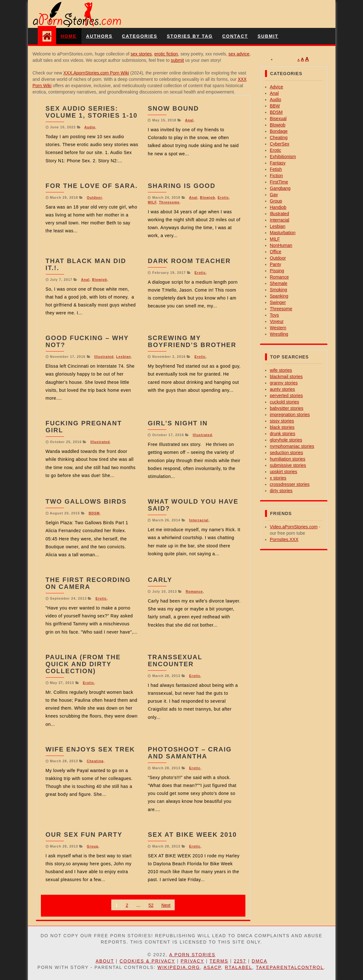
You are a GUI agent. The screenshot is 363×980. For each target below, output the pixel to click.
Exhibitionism (283, 157)
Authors (99, 36)
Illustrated (104, 357)
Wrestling (279, 334)
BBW (275, 106)
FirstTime (279, 182)
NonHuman (281, 245)
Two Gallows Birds (86, 501)
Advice (276, 87)
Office (275, 252)
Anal (189, 120)
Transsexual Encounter (175, 661)
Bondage (279, 131)
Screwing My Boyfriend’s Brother (192, 341)
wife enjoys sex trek (90, 749)
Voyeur (277, 321)
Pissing (277, 271)
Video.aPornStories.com (294, 527)
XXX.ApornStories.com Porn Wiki (96, 73)
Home (69, 36)
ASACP (212, 967)
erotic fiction (166, 54)
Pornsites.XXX (284, 539)
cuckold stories (285, 402)
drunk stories (282, 434)
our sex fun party (84, 835)
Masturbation (283, 233)
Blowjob (208, 197)
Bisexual (278, 119)
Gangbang (280, 188)
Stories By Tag (190, 36)
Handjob (278, 207)
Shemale (279, 283)
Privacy (192, 961)
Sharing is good (181, 186)
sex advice (239, 54)
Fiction (276, 176)
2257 (240, 961)
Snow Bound (173, 108)
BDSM (94, 513)
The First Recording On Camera (88, 583)
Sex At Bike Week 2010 (192, 835)
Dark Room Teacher (189, 261)
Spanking (279, 296)
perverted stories (286, 396)
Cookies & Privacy (147, 961)
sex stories (141, 54)
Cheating (95, 761)
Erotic (223, 197)
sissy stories (282, 421)
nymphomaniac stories (292, 446)
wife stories (281, 370)
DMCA (259, 961)
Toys (274, 315)
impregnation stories (290, 415)
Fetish (276, 169)
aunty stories (282, 389)
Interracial (199, 520)
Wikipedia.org (179, 967)
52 (151, 905)
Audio (90, 127)
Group (93, 846)
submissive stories (288, 465)
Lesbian (123, 357)
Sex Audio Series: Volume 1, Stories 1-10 (92, 112)
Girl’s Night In (178, 423)
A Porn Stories (192, 955)
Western (278, 328)
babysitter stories (287, 408)
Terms (219, 961)
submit (177, 60)
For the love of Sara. (92, 186)
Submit (268, 36)
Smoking (278, 290)
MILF (152, 202)
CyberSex (279, 144)
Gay (274, 195)
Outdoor (94, 197)
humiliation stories (288, 459)
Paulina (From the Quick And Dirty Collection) (83, 664)
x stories (278, 478)
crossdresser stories (290, 484)
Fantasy (278, 163)
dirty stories (281, 491)
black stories (282, 427)
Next (166, 905)
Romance (194, 591)
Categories (140, 36)
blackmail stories (286, 377)
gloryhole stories (286, 440)
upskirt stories (283, 472)
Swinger (278, 302)
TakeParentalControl (290, 967)
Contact (235, 36)
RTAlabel (238, 967)
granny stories (284, 383)
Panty (275, 264)
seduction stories (286, 453)
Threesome (169, 202)
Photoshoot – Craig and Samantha (190, 753)
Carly (160, 580)
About (105, 961)
